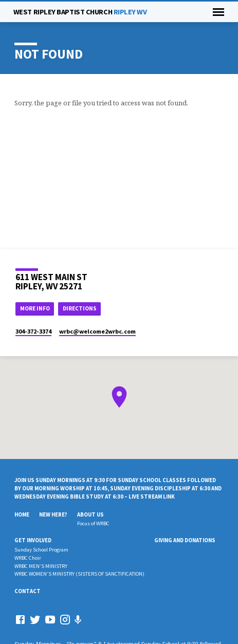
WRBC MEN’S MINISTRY (41, 566)
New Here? (53, 514)
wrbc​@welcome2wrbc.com (97, 331)
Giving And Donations (185, 540)
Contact (28, 591)
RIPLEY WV (80, 12)
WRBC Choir (28, 558)
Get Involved (33, 540)
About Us (90, 514)
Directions (80, 308)
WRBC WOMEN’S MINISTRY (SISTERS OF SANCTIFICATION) (79, 574)
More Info (35, 308)
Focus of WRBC (93, 523)
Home (22, 514)
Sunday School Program (41, 550)
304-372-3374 (33, 331)
